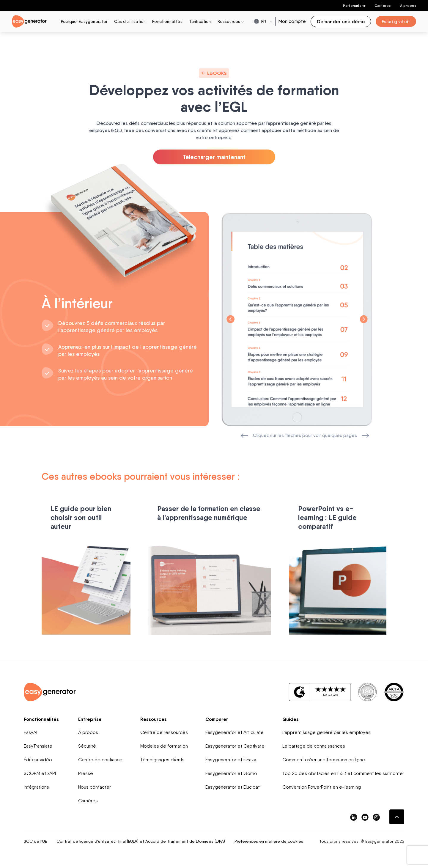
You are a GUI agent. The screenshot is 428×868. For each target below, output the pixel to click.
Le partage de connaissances (314, 747)
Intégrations (36, 788)
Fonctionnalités (167, 21)
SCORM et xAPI (40, 774)
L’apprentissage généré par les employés (326, 733)
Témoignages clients (162, 761)
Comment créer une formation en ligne (324, 761)
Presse (86, 774)
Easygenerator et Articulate (235, 733)
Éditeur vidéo (38, 761)
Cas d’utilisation (130, 21)
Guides (291, 720)
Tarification (200, 21)
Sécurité (87, 747)
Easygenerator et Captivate (235, 747)
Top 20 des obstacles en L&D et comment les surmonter (343, 774)
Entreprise (90, 720)
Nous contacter (95, 788)
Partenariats (354, 5)
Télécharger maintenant (214, 158)
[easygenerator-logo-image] (29, 21)
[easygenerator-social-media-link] (354, 818)
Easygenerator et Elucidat (233, 788)
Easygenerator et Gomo (231, 774)
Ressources (154, 720)
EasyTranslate (38, 747)
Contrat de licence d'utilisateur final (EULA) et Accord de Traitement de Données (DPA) (141, 842)
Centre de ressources (164, 733)
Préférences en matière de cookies (269, 842)
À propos (408, 5)
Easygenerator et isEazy (231, 761)
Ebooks (214, 73)
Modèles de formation (164, 747)
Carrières (383, 5)
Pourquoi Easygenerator (84, 21)
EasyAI (30, 733)
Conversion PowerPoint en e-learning (322, 788)
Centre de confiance (100, 761)
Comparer (217, 720)
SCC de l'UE (35, 842)
